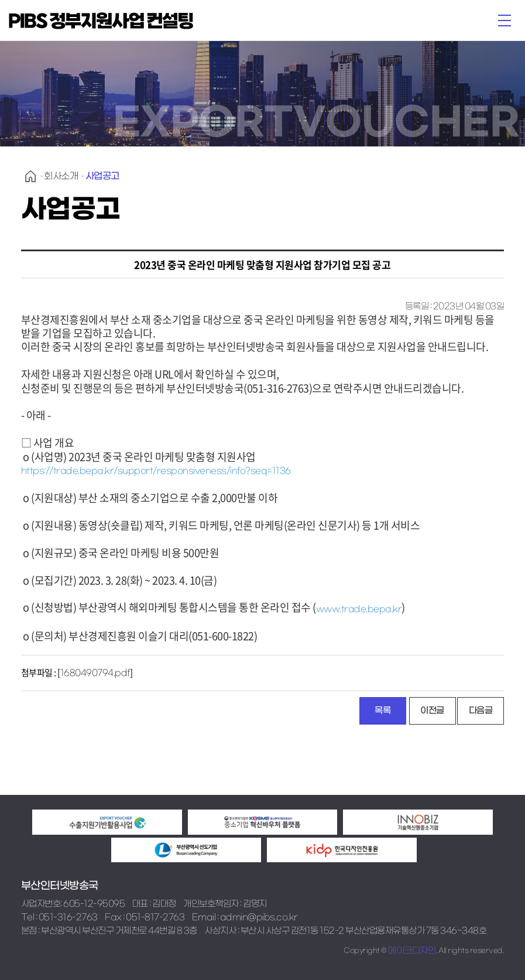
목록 (382, 711)
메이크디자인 (412, 951)
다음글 (481, 711)
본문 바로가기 (0, 0)
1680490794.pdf (95, 673)
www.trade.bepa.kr (359, 609)
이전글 (432, 711)
